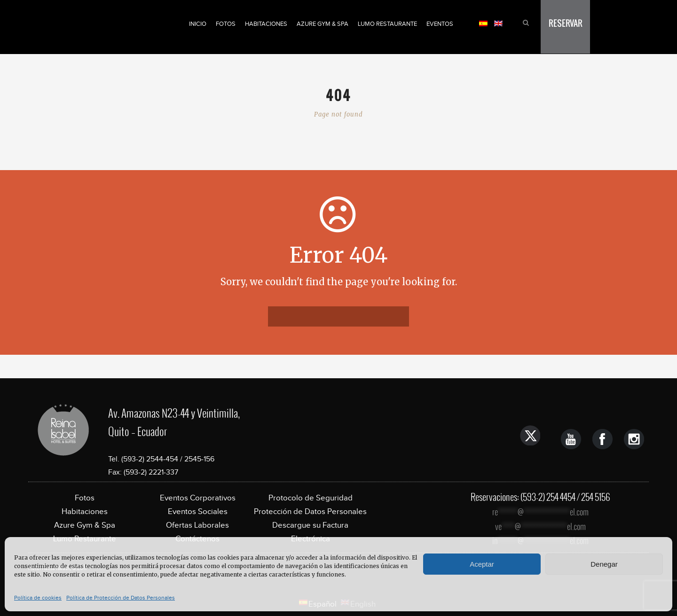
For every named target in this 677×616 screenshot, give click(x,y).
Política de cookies (38, 598)
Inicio (198, 24)
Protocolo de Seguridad (311, 498)
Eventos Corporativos (198, 498)
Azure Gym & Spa (323, 24)
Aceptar (482, 564)
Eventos (440, 24)
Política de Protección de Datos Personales (121, 598)
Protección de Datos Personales (310, 511)
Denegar (604, 564)
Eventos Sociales (198, 511)
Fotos (226, 24)
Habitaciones (266, 24)
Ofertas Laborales (197, 525)
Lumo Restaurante (387, 24)
